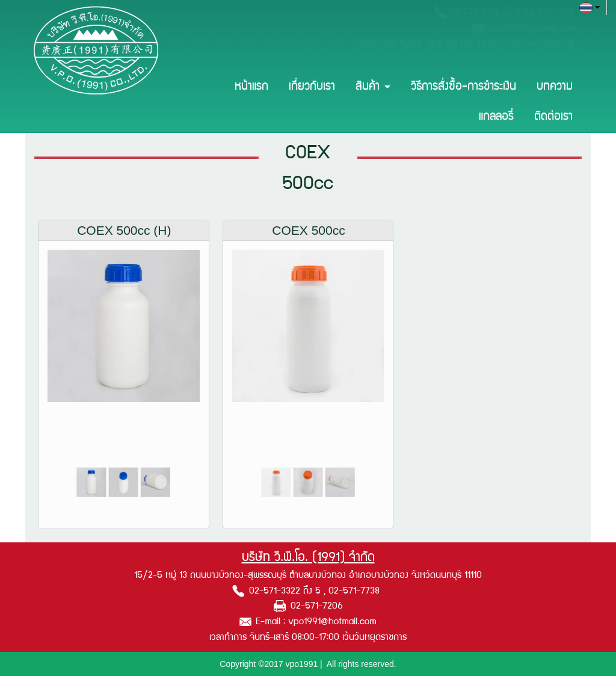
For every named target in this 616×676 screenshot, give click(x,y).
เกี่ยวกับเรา (312, 87)
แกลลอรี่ (496, 117)
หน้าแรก (251, 87)
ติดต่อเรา (553, 117)
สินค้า (373, 87)
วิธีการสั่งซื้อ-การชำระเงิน (464, 87)
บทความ (555, 87)
